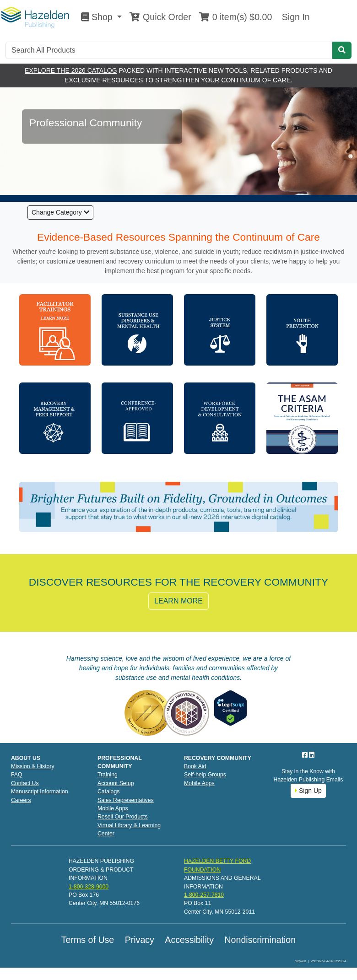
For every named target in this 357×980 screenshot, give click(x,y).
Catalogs (108, 792)
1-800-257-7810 (204, 895)
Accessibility (189, 940)
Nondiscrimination (260, 940)
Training (108, 775)
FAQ (17, 775)
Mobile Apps (113, 808)
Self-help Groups (205, 775)
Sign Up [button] (308, 791)
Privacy (140, 940)
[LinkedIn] (312, 755)
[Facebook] (306, 755)
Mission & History (33, 766)
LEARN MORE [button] (178, 601)
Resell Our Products (123, 817)
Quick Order (160, 17)
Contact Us (25, 783)
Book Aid (195, 766)
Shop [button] (98, 17)
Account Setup (116, 783)
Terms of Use (88, 940)
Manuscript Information (40, 792)
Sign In (294, 17)
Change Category (60, 212)
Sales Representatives (126, 800)
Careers (21, 800)
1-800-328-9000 (89, 887)
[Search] (169, 50)
